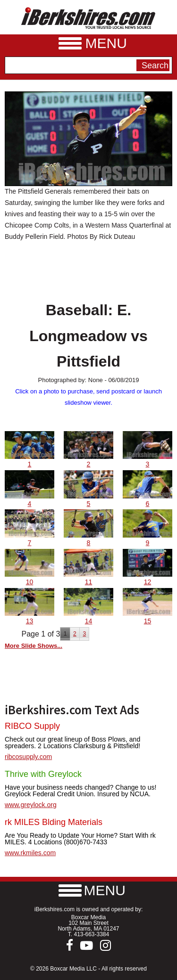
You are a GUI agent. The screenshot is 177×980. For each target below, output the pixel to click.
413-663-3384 (91, 934)
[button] (89, 890)
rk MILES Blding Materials (54, 822)
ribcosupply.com (28, 757)
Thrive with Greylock (43, 774)
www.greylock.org (31, 805)
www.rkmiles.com (30, 853)
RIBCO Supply (32, 726)
